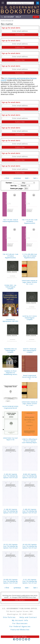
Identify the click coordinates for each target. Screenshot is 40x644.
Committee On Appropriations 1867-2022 (10, 320)
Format (9, 183)
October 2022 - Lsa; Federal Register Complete (10, 287)
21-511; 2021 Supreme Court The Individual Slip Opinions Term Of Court (30, 581)
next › (27, 178)
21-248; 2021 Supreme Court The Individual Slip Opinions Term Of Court (10, 511)
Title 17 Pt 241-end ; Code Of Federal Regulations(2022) (30, 221)
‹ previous (17, 178)
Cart (36, 17)
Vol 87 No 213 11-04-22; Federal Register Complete (30, 318)
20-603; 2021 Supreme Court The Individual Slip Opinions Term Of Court (30, 476)
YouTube (23, 639)
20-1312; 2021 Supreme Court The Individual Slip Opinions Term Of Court (10, 546)
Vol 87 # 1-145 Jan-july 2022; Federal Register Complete (30, 350)
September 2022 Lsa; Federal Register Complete (10, 350)
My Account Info (20, 620)
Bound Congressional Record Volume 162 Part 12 (30, 377)
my (7, 17)
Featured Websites (20, 630)
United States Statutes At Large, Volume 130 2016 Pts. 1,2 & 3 (30, 282)
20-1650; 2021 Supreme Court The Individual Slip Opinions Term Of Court (10, 581)
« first (7, 178)
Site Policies (9, 617)
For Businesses (20, 623)
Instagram (20, 639)
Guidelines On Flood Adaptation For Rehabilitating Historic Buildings (10, 373)
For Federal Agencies (20, 626)
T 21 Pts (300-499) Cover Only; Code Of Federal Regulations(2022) (30, 256)
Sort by (14, 186)
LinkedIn (29, 639)
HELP (18, 17)
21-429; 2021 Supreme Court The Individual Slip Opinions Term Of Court (10, 476)
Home (3, 21)
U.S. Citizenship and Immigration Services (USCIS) (19, 79)
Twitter (17, 639)
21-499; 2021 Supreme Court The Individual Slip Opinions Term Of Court (30, 511)
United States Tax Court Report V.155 (10, 439)
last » (35, 178)
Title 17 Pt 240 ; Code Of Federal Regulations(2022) (10, 221)
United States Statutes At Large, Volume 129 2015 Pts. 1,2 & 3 (30, 404)
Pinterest (26, 639)
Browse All (10, 21)
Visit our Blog (20, 637)
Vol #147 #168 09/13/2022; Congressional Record (10, 407)
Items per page (17, 188)
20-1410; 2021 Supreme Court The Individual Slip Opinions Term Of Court (30, 546)
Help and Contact (28, 617)
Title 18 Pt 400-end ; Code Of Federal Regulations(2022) (10, 256)
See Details (20, 600)
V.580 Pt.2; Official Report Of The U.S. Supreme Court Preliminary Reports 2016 (30, 441)
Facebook (14, 639)
